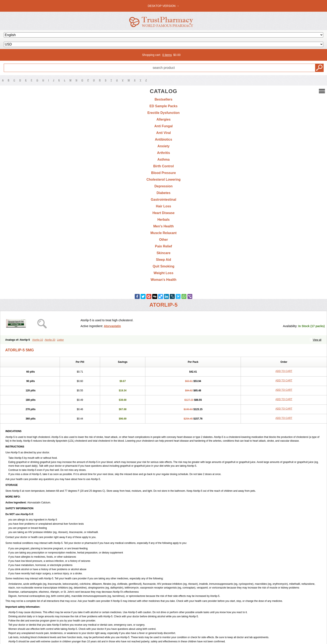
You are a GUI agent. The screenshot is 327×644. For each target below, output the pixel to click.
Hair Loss (164, 206)
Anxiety (163, 146)
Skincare (164, 253)
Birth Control (164, 166)
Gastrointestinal (163, 200)
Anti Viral (163, 133)
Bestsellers (163, 99)
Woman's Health (163, 280)
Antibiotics (164, 139)
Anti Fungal (163, 126)
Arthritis (163, 153)
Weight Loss (164, 273)
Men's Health (163, 226)
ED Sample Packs (163, 106)
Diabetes (164, 193)
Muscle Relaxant (163, 233)
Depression (163, 186)
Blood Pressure (163, 173)
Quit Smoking (163, 266)
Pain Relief (163, 246)
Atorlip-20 (50, 340)
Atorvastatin (112, 326)
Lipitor (60, 340)
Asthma (164, 159)
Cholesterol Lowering (163, 180)
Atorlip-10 (38, 340)
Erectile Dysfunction (164, 113)
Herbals (164, 220)
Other (164, 240)
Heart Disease (163, 213)
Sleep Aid (163, 260)
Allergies (163, 119)
